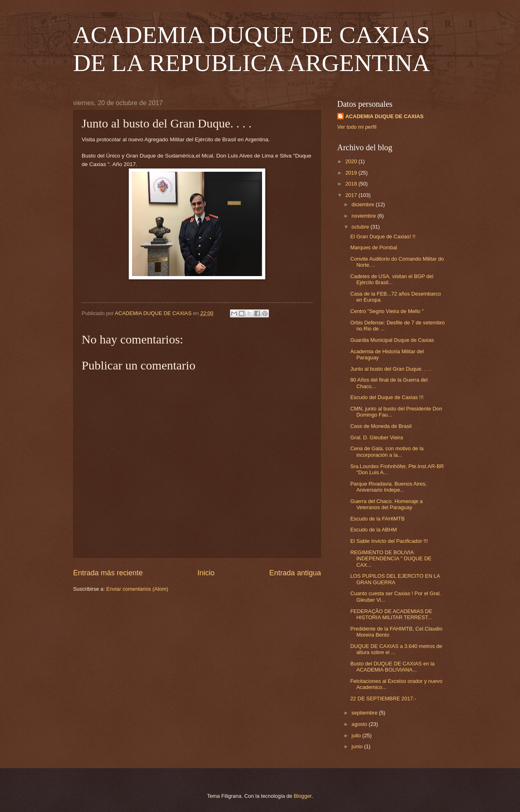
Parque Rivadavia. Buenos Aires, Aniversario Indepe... (388, 487)
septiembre (365, 713)
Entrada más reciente (108, 573)
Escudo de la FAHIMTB (377, 519)
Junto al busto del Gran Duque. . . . (391, 369)
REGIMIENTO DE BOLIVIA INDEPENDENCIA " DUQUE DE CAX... (391, 559)
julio (357, 735)
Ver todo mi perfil (357, 127)
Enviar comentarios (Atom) (137, 589)
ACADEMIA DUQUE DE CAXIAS (385, 116)
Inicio (206, 573)
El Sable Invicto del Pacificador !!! (389, 541)
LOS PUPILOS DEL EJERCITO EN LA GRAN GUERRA (395, 579)
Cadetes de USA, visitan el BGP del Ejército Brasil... (392, 279)
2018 (352, 184)
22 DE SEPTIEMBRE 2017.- (383, 699)
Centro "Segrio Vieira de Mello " (387, 311)
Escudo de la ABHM (374, 530)
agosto (360, 724)
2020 (352, 161)
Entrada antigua (295, 573)
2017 (352, 195)
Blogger (303, 796)
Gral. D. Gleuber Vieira (377, 437)
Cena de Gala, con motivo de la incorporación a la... (387, 451)
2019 (352, 173)
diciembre (363, 204)
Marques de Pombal (374, 247)
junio (358, 746)
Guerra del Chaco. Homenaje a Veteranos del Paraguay (386, 504)
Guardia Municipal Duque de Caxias (392, 340)
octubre (361, 227)
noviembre (364, 216)
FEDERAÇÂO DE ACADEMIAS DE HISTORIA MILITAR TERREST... (391, 614)
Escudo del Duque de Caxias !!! (387, 397)
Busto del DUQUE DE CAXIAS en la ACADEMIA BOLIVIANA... (392, 667)
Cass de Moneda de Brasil (381, 426)
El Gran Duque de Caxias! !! (383, 236)
